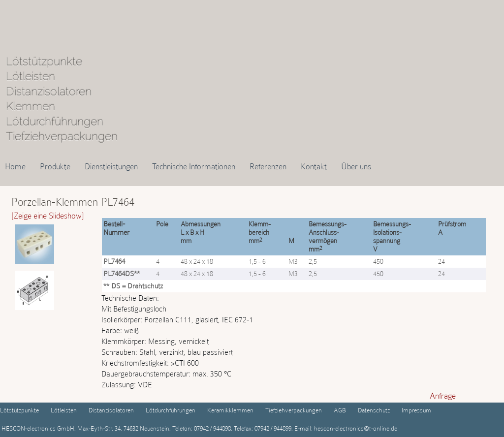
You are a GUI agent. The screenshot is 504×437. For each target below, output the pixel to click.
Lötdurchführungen (171, 410)
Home (15, 166)
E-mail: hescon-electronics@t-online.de (345, 428)
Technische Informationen (194, 166)
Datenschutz (374, 410)
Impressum (416, 410)
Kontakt (314, 166)
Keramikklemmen (230, 410)
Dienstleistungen (111, 166)
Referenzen (268, 166)
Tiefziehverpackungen (294, 410)
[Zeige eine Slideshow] (48, 216)
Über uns (356, 166)
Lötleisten (64, 410)
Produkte (55, 166)
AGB (340, 410)
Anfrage (443, 396)
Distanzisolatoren (111, 410)
